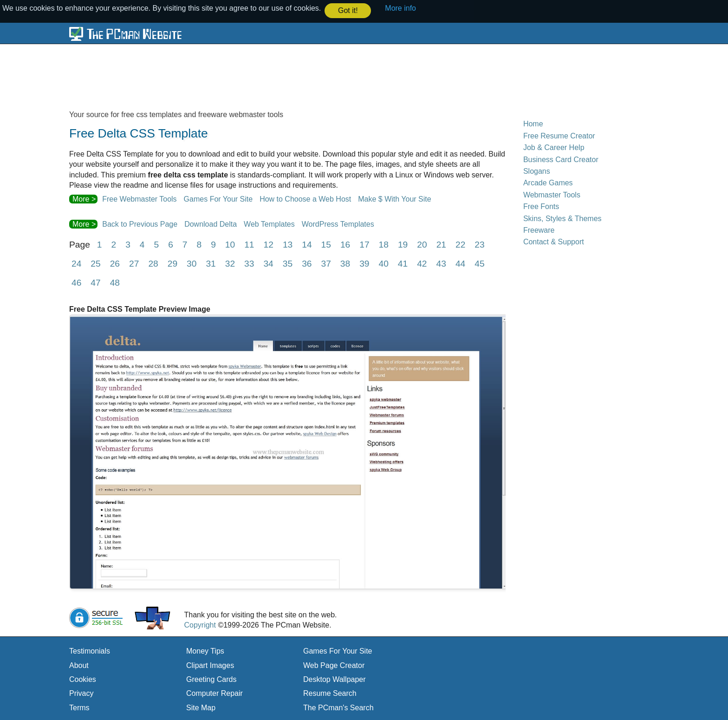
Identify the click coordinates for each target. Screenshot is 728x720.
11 (249, 244)
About (79, 665)
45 (479, 263)
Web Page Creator (334, 665)
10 (230, 244)
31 (211, 263)
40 (384, 263)
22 (460, 244)
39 (364, 263)
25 (95, 263)
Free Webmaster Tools (139, 199)
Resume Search (330, 693)
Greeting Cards (211, 679)
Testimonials (90, 651)
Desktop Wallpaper (335, 679)
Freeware (539, 230)
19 (403, 244)
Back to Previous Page (140, 224)
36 (307, 263)
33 (249, 263)
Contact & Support (554, 241)
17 (364, 244)
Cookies (83, 679)
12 (269, 244)
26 (115, 263)
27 (134, 263)
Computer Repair (214, 693)
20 (422, 244)
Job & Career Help (554, 147)
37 (326, 263)
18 (384, 244)
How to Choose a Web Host (305, 199)
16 (345, 244)
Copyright (200, 625)
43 (441, 263)
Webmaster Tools (552, 194)
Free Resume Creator (559, 135)
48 (115, 282)
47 (95, 282)
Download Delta (211, 224)
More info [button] (400, 8)
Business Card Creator (561, 159)
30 (192, 263)
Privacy (81, 693)
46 (76, 282)
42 (422, 263)
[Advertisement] (294, 76)
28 (153, 263)
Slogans (537, 171)
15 (326, 244)
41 (403, 263)
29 (172, 263)
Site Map (201, 707)
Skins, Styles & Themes (562, 218)
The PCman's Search (338, 707)
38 (345, 263)
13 (288, 244)
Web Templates (269, 224)
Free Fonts (541, 206)
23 (479, 244)
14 (307, 244)
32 (230, 263)
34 (268, 263)
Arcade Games (548, 182)
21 (441, 244)
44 (460, 263)
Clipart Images (210, 665)
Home (533, 123)
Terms (79, 707)
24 (76, 263)
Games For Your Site (218, 199)
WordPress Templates (338, 224)
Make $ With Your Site (394, 199)
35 (288, 263)
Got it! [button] (348, 10)
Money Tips (205, 651)
